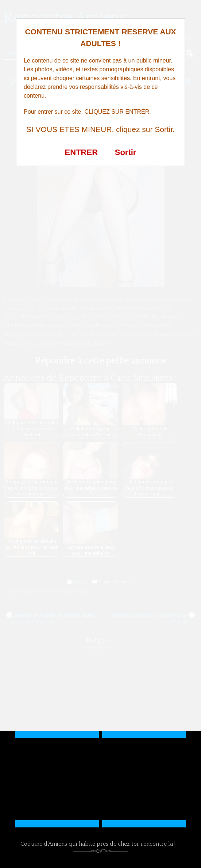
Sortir (126, 152)
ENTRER (81, 152)
